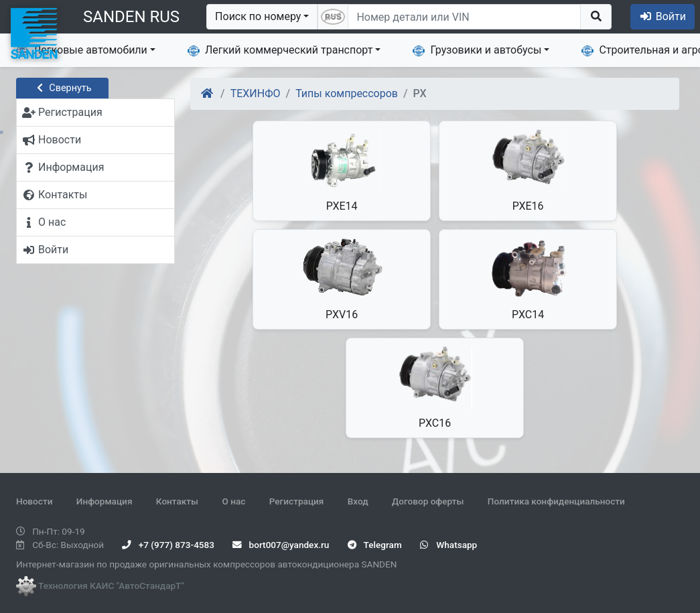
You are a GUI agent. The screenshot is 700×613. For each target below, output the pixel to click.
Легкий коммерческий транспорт (280, 50)
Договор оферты (428, 501)
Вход (358, 501)
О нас (233, 501)
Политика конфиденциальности (556, 501)
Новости (34, 501)
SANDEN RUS (131, 17)
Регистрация (297, 501)
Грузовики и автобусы (477, 50)
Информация (104, 501)
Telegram (375, 545)
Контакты (177, 501)
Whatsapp (448, 545)
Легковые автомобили (82, 50)
